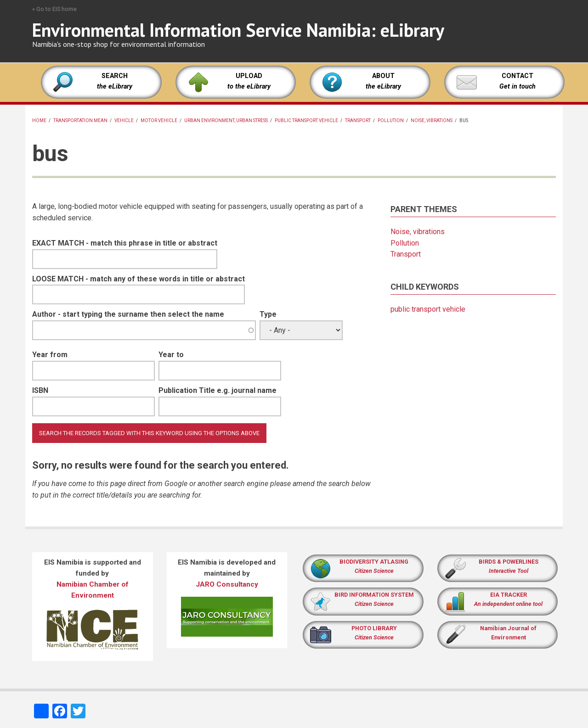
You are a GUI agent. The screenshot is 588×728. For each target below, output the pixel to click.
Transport (358, 120)
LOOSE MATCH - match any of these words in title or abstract (139, 279)
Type (268, 314)
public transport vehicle (306, 120)
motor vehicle (159, 120)
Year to (171, 355)
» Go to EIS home (54, 9)
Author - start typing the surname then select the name (128, 314)
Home (39, 120)
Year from (50, 355)
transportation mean (80, 120)
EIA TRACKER (509, 595)
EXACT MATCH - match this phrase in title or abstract (125, 243)
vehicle (124, 120)
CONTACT (517, 76)
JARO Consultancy (227, 584)
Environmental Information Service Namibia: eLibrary (238, 30)
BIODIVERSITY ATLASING (374, 562)
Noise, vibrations (432, 120)
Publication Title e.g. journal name (218, 390)
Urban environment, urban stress (226, 120)
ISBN (40, 390)
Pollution (391, 120)
